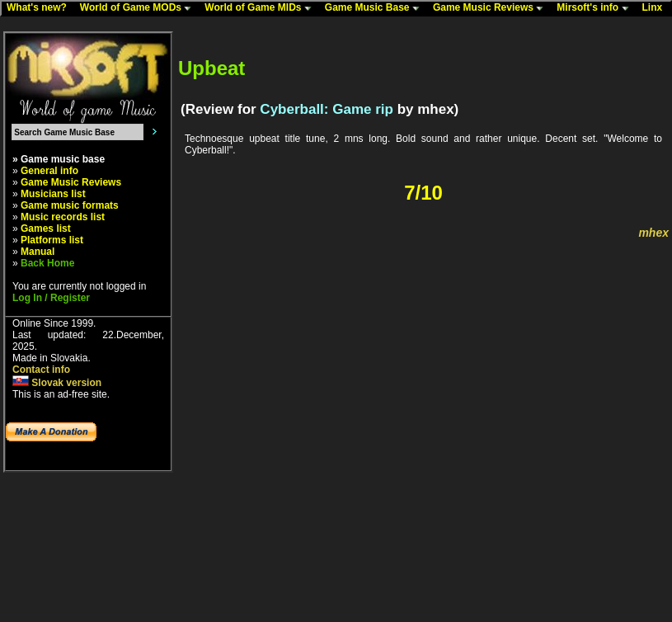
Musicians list (53, 194)
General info (49, 171)
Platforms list (52, 240)
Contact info (41, 370)
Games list (46, 229)
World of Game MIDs (261, 8)
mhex (653, 233)
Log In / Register (51, 298)
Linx (656, 8)
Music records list (63, 217)
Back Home (47, 263)
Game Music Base (376, 8)
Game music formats (70, 205)
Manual (38, 252)
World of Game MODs (139, 8)
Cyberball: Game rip (327, 109)
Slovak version (57, 383)
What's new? (40, 8)
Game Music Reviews (492, 8)
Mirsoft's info (596, 8)
